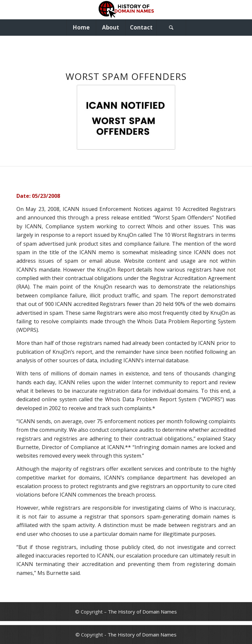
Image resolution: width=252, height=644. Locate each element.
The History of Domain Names (142, 612)
